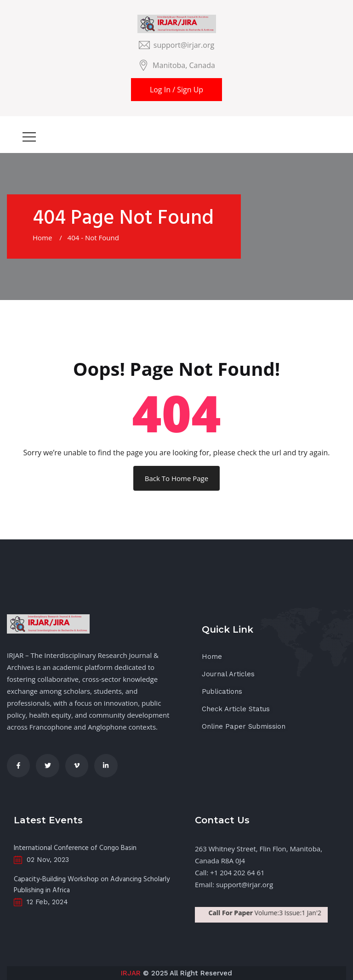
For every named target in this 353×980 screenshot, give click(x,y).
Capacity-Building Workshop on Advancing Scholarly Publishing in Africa (92, 885)
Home (44, 238)
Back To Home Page (176, 478)
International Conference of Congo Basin (75, 848)
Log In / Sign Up (176, 90)
